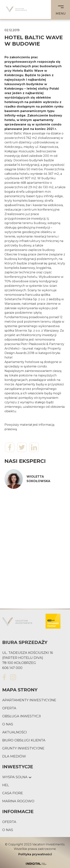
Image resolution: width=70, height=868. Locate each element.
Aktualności (15, 732)
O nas (8, 724)
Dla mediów (14, 756)
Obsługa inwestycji (22, 716)
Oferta (9, 708)
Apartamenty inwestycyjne (29, 700)
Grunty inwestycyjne (23, 748)
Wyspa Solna (15, 777)
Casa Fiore (13, 793)
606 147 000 (12, 668)
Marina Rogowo (18, 801)
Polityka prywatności (35, 854)
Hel (6, 785)
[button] (60, 10)
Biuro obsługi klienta (24, 740)
